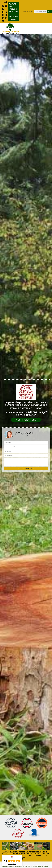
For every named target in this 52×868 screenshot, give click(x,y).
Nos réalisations (26, 420)
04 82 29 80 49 (4, 7)
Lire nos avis (12, 864)
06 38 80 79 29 (5, 17)
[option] (6, 849)
